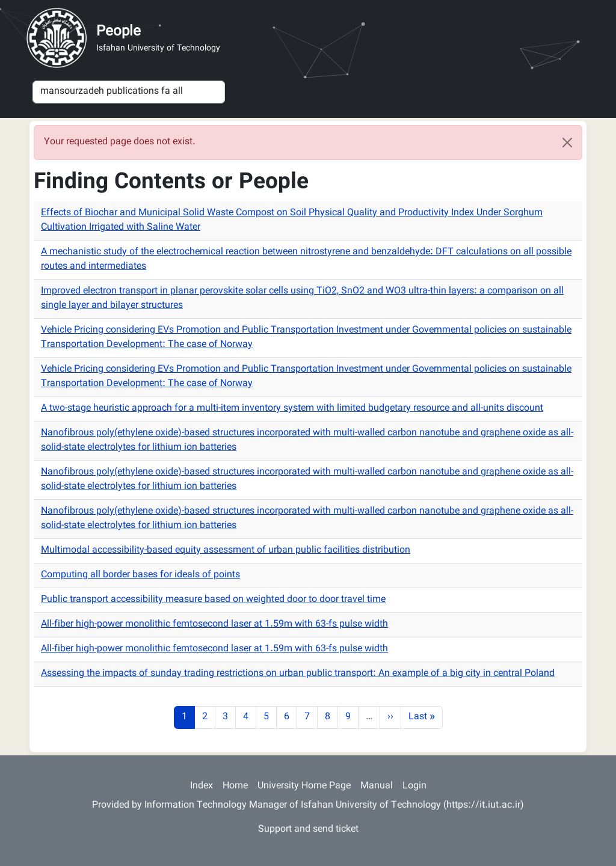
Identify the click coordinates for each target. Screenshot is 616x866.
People (119, 32)
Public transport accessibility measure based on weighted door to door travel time (213, 600)
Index (202, 786)
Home (235, 786)
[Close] (567, 143)
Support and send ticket (308, 830)
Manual (377, 786)
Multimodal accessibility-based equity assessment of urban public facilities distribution (226, 551)
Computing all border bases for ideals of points (140, 575)
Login (414, 786)
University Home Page (304, 786)
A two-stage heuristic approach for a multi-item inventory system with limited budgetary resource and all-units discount (292, 409)
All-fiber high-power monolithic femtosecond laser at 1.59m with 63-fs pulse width (214, 625)
